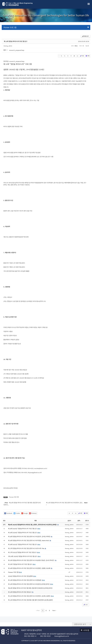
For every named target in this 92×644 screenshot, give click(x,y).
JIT (69, 572)
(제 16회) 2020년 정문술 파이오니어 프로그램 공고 (23, 556)
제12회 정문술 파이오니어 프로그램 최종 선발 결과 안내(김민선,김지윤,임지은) (30, 588)
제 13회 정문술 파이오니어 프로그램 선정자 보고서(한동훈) (25, 580)
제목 (36, 521)
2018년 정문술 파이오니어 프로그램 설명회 (21, 576)
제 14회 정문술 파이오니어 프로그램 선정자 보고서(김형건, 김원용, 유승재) (29, 568)
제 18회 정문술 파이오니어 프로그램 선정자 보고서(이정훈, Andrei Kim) (29, 541)
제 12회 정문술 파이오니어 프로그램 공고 (16, 41)
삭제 (87, 56)
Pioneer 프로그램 (10, 27)
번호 (4, 521)
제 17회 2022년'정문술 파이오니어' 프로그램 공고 (23, 552)
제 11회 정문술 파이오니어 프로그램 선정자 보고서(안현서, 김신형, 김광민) (29, 596)
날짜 (79, 521)
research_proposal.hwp (17, 50)
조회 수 (87, 521)
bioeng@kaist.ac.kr (62, 636)
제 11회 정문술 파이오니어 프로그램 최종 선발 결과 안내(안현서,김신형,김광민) (30, 600)
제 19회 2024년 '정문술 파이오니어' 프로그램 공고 (23, 533)
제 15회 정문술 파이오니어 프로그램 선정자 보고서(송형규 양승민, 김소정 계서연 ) (31, 560)
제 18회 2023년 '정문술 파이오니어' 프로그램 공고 (23, 544)
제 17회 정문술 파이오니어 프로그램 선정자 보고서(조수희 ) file (26, 548)
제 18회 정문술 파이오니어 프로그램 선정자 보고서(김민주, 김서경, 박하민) (29, 537)
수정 (82, 56)
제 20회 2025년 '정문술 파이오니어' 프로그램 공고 (23, 529)
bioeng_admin (8, 46)
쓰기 (85, 605)
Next (54, 611)
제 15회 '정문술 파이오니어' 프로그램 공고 (20, 564)
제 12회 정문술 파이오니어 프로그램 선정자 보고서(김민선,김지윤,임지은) (29, 584)
